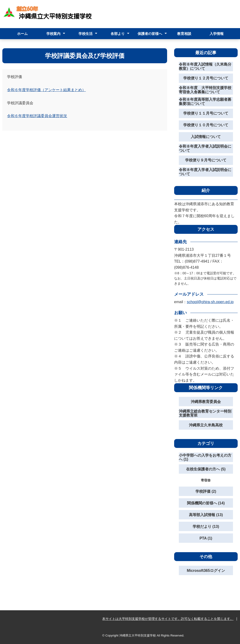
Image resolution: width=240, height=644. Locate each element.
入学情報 (217, 34)
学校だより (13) (206, 527)
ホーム (22, 34)
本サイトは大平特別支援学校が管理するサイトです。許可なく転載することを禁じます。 (168, 619)
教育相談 (184, 34)
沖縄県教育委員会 (206, 402)
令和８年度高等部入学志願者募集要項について (205, 102)
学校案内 (53, 34)
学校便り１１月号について (206, 113)
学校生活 (86, 34)
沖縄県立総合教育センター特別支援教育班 (205, 413)
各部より (118, 34)
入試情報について (206, 137)
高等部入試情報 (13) (206, 515)
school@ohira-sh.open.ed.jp (210, 302)
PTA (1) (206, 538)
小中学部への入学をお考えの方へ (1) (205, 457)
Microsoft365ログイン (206, 571)
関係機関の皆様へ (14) (206, 503)
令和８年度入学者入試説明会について (205, 148)
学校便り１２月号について (206, 78)
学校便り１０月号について (206, 125)
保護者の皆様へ (150, 34)
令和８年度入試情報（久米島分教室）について (205, 66)
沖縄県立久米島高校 (206, 425)
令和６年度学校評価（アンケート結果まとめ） (46, 90)
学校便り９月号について (206, 160)
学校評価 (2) (206, 491)
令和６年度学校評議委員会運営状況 (37, 116)
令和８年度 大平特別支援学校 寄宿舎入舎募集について (206, 90)
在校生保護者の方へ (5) (206, 469)
